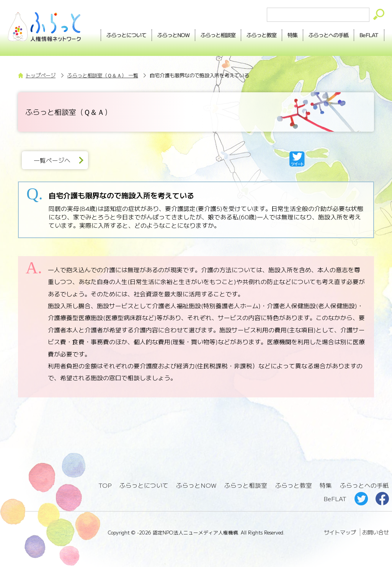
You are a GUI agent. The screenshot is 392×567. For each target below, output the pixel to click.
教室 (261, 35)
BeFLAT (369, 35)
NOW (173, 35)
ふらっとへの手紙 (364, 485)
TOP (105, 485)
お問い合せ (376, 532)
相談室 (218, 35)
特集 (292, 35)
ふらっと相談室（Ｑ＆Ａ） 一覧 (103, 75)
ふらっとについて (126, 35)
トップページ (41, 75)
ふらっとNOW (197, 485)
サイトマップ (340, 532)
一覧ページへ (52, 160)
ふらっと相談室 (246, 485)
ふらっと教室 (294, 485)
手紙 (328, 35)
